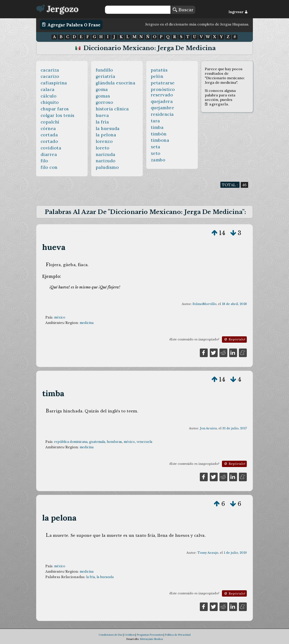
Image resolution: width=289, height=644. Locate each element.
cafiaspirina (54, 83)
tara (155, 121)
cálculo (49, 96)
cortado (49, 141)
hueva (102, 115)
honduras (114, 442)
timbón (159, 134)
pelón (157, 76)
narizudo (106, 161)
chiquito (50, 102)
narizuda (106, 154)
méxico (60, 317)
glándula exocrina (116, 83)
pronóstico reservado (163, 92)
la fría (102, 122)
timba (157, 127)
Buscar (183, 10)
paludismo (107, 167)
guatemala (97, 442)
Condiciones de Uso (111, 635)
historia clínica (112, 109)
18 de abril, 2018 (234, 304)
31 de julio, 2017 (235, 428)
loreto (103, 148)
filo (44, 161)
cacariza (50, 70)
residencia (162, 114)
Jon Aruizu (208, 428)
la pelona (106, 135)
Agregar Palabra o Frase (71, 25)
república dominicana (71, 442)
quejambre (163, 108)
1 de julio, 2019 (235, 553)
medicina (87, 323)
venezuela (144, 442)
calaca (48, 89)
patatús (159, 70)
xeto (156, 153)
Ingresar (238, 12)
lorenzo (104, 141)
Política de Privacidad (178, 635)
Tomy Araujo (208, 553)
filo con (49, 167)
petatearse (163, 83)
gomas (103, 96)
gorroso (105, 102)
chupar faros (55, 109)
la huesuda (108, 128)
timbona (160, 140)
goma (102, 89)
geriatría (106, 76)
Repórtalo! (234, 339)
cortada (49, 135)
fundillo (104, 70)
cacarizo (50, 76)
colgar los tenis (58, 115)
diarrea (49, 154)
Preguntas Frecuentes (150, 635)
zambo (158, 160)
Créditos (129, 635)
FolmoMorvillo (205, 304)
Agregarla (216, 104)
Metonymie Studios (151, 639)
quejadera (162, 101)
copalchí (50, 122)
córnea (48, 128)
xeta (156, 147)
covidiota (51, 148)
